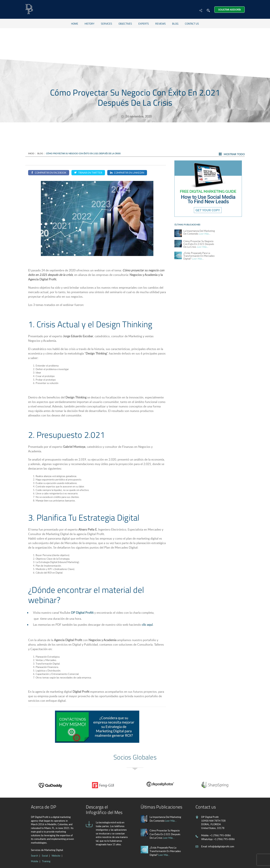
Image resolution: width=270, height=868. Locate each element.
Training (46, 861)
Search (34, 856)
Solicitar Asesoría (229, 10)
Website (56, 856)
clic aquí (147, 625)
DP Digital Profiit (82, 613)
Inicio (31, 153)
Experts (144, 24)
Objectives (125, 24)
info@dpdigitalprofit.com (221, 846)
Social (45, 856)
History (90, 24)
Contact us (192, 24)
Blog (175, 24)
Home (75, 24)
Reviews (160, 24)
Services (106, 24)
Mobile (35, 861)
